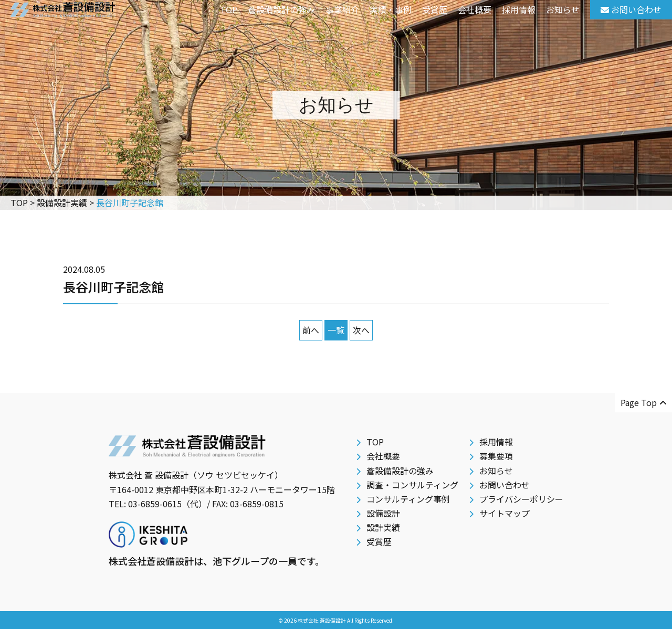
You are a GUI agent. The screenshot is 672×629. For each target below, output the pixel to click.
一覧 (336, 330)
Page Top (644, 402)
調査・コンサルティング (412, 485)
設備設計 (383, 513)
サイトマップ (505, 513)
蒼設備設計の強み (281, 9)
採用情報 (519, 9)
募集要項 (496, 456)
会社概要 (475, 9)
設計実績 (383, 527)
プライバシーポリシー (521, 499)
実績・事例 (391, 9)
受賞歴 (435, 9)
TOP (229, 9)
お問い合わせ (505, 485)
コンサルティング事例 (408, 499)
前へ (311, 330)
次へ (361, 330)
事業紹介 (342, 9)
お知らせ (563, 9)
